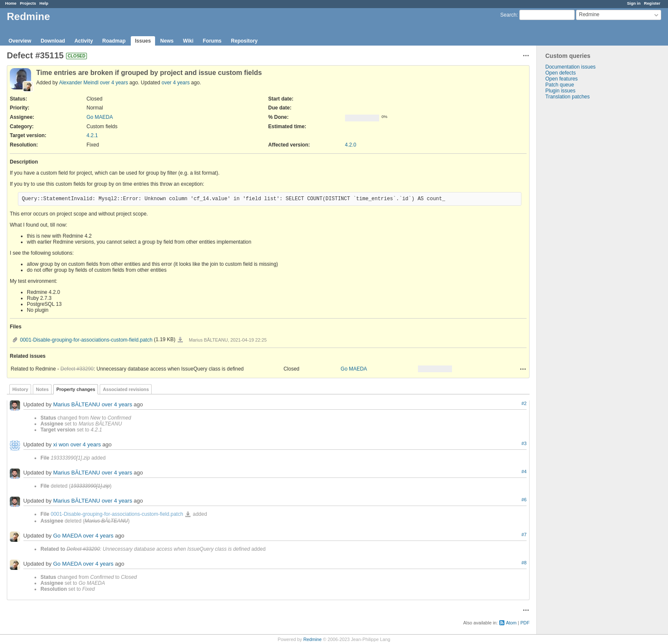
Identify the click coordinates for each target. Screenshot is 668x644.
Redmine (312, 639)
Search (508, 15)
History (20, 389)
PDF (525, 623)
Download (53, 41)
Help (44, 3)
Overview (20, 41)
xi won (61, 444)
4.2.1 (92, 135)
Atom (511, 623)
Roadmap (114, 41)
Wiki (188, 41)
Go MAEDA (100, 117)
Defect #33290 (77, 369)
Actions (523, 369)
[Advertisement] (579, 233)
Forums (212, 41)
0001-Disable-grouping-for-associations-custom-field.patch (86, 340)
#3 (524, 443)
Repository (244, 41)
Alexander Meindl (79, 83)
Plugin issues (560, 91)
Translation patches (567, 97)
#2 (524, 403)
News (167, 41)
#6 (524, 500)
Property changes (76, 389)
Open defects (560, 73)
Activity (84, 41)
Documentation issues (570, 67)
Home (11, 3)
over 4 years (114, 83)
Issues (143, 41)
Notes (42, 389)
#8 (524, 563)
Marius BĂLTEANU (77, 404)
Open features (561, 79)
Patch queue (560, 85)
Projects (28, 3)
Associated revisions (126, 389)
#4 (524, 471)
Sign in (634, 3)
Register (652, 3)
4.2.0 (351, 145)
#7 (524, 535)
